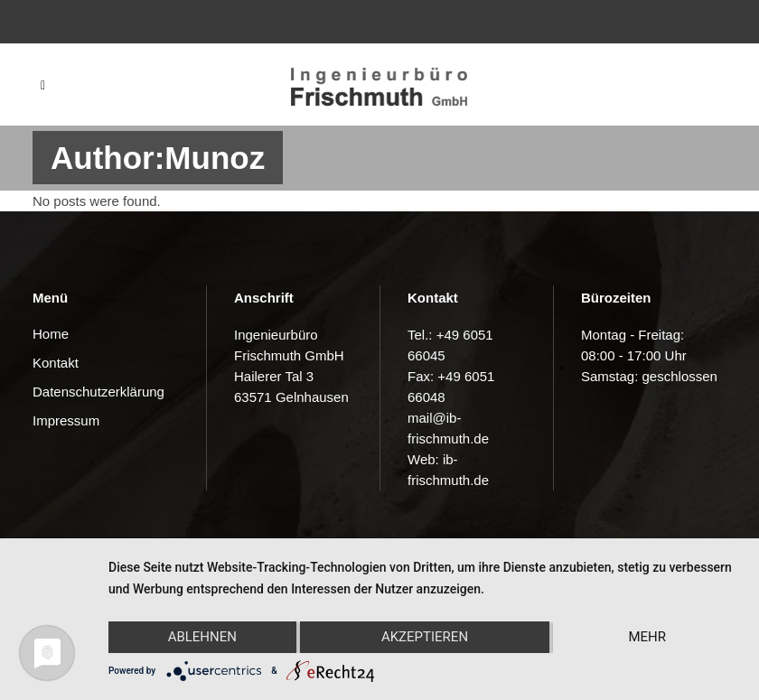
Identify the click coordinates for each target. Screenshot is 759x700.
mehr (647, 637)
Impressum (66, 420)
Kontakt (56, 363)
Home (51, 334)
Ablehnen (202, 637)
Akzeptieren (425, 637)
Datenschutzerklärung (98, 392)
